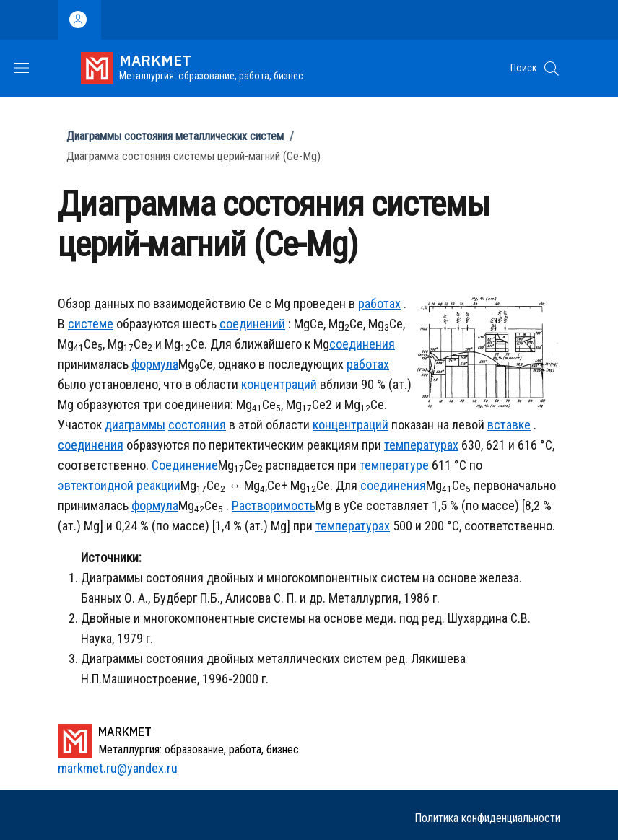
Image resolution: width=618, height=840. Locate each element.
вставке (509, 425)
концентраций (279, 384)
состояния (197, 425)
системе (91, 324)
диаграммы (135, 425)
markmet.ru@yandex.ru (118, 768)
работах (379, 303)
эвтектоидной (96, 485)
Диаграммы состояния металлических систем (175, 136)
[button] (552, 69)
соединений (252, 324)
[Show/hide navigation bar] (22, 68)
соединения (362, 344)
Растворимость (274, 506)
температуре (394, 465)
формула (155, 364)
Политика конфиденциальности (487, 818)
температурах (421, 445)
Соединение (185, 465)
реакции (158, 485)
